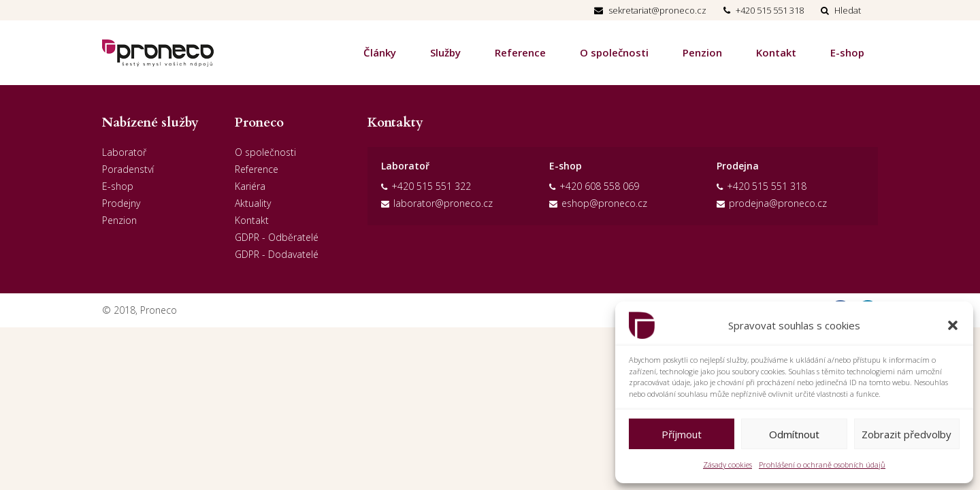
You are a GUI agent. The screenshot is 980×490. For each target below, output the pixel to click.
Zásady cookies (728, 464)
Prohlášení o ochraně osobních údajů (822, 464)
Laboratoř (124, 152)
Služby (445, 52)
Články (380, 52)
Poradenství (128, 169)
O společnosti (614, 52)
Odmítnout (794, 434)
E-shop (847, 52)
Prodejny (121, 203)
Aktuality (253, 203)
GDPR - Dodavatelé (277, 254)
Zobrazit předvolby (906, 434)
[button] (953, 325)
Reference (520, 52)
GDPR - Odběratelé (277, 237)
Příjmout (682, 434)
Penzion (702, 52)
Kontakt (776, 52)
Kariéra (250, 186)
